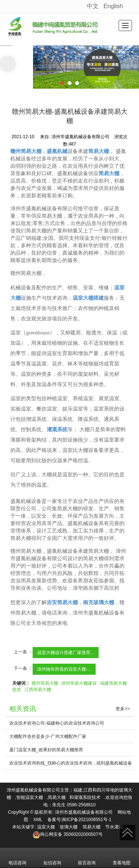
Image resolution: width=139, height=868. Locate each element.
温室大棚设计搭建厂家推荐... (66, 653)
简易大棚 (57, 797)
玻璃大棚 (69, 827)
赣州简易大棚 (45, 683)
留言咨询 (87, 858)
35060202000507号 (68, 834)
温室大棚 (46, 827)
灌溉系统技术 (87, 797)
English (113, 6)
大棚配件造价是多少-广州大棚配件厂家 (48, 736)
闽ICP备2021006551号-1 (87, 820)
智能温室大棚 (30, 797)
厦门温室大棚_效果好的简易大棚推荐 (46, 750)
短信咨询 (52, 858)
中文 (93, 6)
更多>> (123, 709)
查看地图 (122, 858)
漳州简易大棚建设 (79, 683)
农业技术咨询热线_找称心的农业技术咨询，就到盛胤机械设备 (71, 763)
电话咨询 (17, 858)
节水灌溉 (114, 827)
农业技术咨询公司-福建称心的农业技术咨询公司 (57, 723)
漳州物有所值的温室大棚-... (64, 669)
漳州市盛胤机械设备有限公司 (84, 812)
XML (38, 820)
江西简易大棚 (38, 690)
